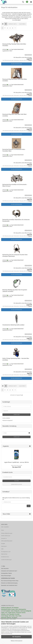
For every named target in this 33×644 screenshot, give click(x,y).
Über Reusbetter (5, 569)
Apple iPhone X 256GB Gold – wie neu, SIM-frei (17, 462)
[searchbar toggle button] (23, 2)
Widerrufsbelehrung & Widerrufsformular (7, 534)
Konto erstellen (6, 418)
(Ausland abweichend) (18, 49)
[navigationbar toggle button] (31, 2)
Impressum (4, 546)
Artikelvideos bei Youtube (8, 578)
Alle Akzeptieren (16, 637)
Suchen (17, 481)
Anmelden (17, 415)
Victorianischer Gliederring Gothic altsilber (13, 325)
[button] (3, 24)
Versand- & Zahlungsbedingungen (7, 540)
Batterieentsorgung (13, 583)
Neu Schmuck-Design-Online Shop (10, 581)
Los (29, 506)
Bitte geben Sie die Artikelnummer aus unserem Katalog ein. (16, 499)
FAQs (2, 530)
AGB (2, 549)
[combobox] (13, 24)
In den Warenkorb (16, 64)
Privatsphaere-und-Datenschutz (6, 553)
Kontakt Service (5, 557)
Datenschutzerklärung (7, 634)
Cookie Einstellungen (6, 560)
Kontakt (3, 544)
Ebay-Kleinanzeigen (6, 576)
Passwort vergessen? (8, 420)
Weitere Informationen (17, 641)
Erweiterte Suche (17, 484)
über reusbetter (5, 527)
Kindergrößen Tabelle (6, 573)
